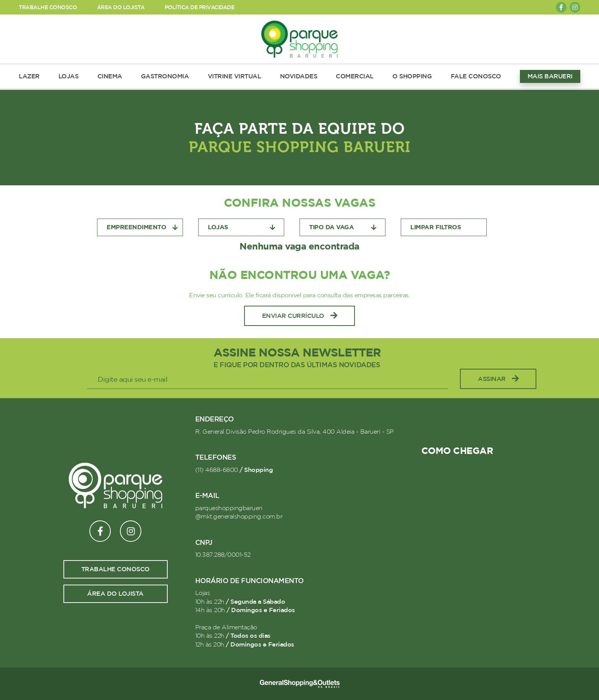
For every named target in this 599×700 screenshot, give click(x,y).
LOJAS (69, 76)
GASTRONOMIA (165, 76)
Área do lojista (115, 594)
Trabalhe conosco (116, 569)
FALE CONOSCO (476, 76)
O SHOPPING (412, 76)
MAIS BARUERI (550, 76)
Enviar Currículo (300, 316)
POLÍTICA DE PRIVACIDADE (200, 7)
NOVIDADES (299, 76)
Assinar (498, 379)
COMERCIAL (355, 76)
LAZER (29, 76)
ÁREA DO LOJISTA (121, 7)
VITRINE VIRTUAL (235, 76)
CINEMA (110, 76)
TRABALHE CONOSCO (48, 7)
